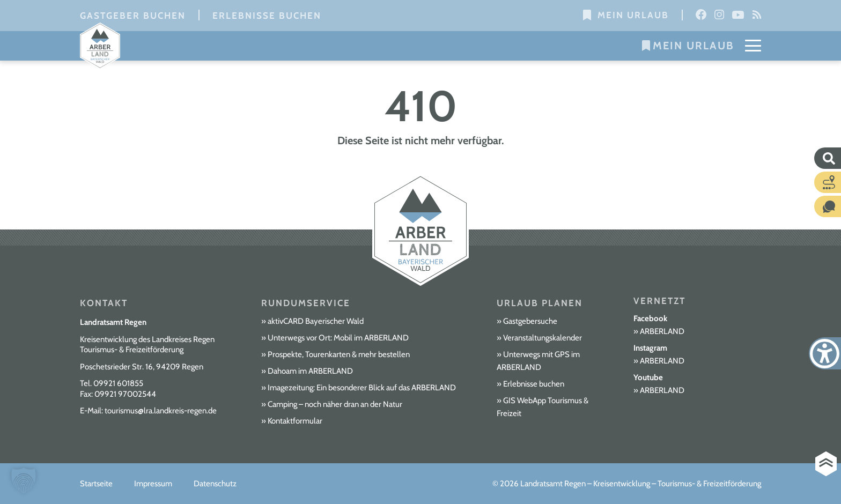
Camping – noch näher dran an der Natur (335, 404)
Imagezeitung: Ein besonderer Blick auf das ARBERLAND (362, 388)
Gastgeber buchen (133, 16)
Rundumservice (306, 303)
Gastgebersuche (530, 321)
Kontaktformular (295, 421)
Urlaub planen (540, 303)
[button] (24, 480)
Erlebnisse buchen (267, 16)
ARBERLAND (662, 331)
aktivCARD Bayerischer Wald (316, 321)
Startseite (96, 484)
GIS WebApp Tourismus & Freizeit (543, 407)
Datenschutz (215, 484)
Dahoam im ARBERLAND (310, 371)
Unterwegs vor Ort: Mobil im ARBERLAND (338, 338)
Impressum (153, 484)
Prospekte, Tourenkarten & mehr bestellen (339, 354)
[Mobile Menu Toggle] (753, 46)
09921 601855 (118, 383)
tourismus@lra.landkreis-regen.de (161, 411)
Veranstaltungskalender (543, 338)
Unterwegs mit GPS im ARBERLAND (538, 361)
